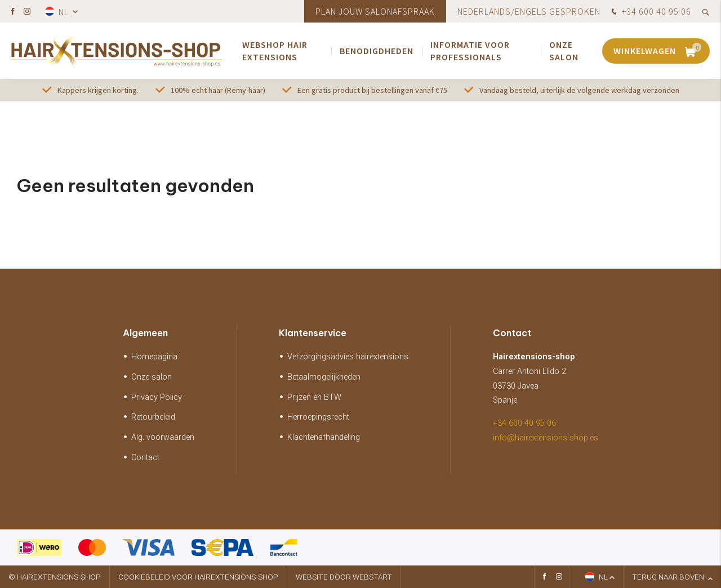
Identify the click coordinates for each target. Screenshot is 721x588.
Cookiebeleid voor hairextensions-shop (198, 577)
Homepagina (154, 357)
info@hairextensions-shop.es (546, 438)
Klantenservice (313, 333)
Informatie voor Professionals (470, 51)
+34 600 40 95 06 (650, 12)
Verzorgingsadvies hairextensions (348, 357)
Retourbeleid (153, 417)
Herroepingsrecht (318, 417)
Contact (145, 458)
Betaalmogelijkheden (324, 377)
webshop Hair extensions (275, 51)
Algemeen (145, 333)
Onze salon (564, 51)
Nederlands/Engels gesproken (529, 11)
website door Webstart (344, 577)
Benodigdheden (377, 51)
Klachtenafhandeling (324, 437)
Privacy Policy (157, 397)
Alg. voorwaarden (163, 437)
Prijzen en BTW (314, 397)
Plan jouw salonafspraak (375, 11)
